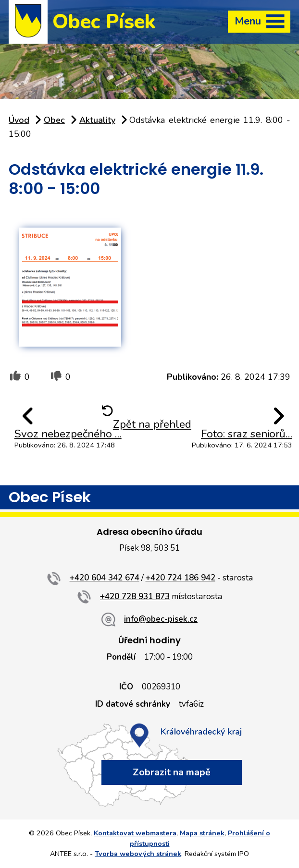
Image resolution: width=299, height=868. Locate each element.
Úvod (19, 120)
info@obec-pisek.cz (161, 619)
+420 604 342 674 (105, 578)
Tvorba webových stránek (138, 854)
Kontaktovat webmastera (135, 833)
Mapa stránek (202, 833)
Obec (54, 120)
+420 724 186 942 (181, 578)
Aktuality (97, 120)
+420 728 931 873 (135, 597)
